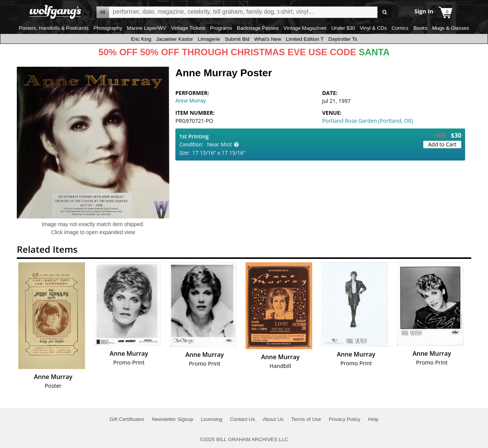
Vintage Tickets (188, 28)
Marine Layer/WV (147, 28)
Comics (400, 28)
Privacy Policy (344, 419)
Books (420, 28)
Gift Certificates (127, 419)
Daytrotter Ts (343, 39)
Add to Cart (442, 144)
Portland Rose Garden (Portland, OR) (368, 121)
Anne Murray (191, 101)
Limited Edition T (305, 39)
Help (373, 419)
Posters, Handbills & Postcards (54, 28)
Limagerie (209, 39)
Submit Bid (237, 39)
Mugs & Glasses (450, 28)
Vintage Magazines (305, 28)
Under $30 (343, 28)
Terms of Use (306, 419)
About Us (273, 419)
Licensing (212, 419)
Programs (221, 28)
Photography (108, 28)
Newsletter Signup (172, 419)
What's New (268, 39)
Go (384, 12)
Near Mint (219, 144)
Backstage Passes (258, 28)
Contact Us (242, 419)
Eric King (141, 39)
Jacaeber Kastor (174, 39)
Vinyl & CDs (373, 28)
